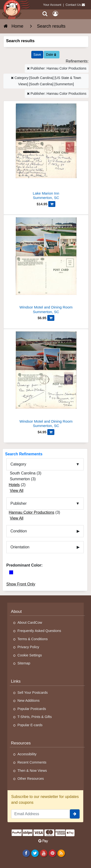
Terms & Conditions (33, 639)
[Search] (45, 14)
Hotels (14, 485)
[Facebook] (26, 853)
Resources (21, 743)
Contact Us (73, 5)
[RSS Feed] (61, 853)
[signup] (75, 814)
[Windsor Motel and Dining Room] (46, 266)
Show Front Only (21, 584)
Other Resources (31, 779)
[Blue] (11, 572)
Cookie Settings (30, 655)
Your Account (52, 5)
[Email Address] (41, 814)
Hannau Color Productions (32, 512)
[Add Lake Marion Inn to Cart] (52, 204)
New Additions (29, 701)
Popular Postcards (32, 709)
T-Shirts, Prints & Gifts (35, 717)
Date (51, 55)
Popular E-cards (30, 725)
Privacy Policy (28, 647)
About (16, 612)
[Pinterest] (52, 853)
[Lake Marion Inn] (46, 152)
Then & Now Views (32, 771)
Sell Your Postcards (33, 693)
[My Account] (55, 14)
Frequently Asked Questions (39, 631)
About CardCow (30, 623)
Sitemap (24, 663)
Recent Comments (32, 762)
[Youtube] (44, 853)
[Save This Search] (37, 55)
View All (17, 491)
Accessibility (27, 754)
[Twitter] (35, 853)
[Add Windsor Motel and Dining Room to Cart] (51, 318)
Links (16, 681)
